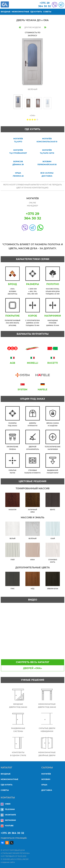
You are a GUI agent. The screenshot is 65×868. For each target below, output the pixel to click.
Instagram (8, 820)
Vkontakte (8, 815)
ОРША (44, 785)
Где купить (36, 12)
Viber (6, 804)
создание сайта (8, 862)
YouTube (7, 826)
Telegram (8, 809)
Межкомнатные (20, 12)
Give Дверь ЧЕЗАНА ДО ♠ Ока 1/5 (28, 119)
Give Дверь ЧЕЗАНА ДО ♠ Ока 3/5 (32, 119)
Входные (6, 12)
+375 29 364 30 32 (12, 833)
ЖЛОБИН (46, 779)
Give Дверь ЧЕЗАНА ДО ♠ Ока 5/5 (37, 119)
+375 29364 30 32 (45, 5)
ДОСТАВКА (47, 790)
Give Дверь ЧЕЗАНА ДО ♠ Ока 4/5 (35, 119)
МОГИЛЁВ (46, 774)
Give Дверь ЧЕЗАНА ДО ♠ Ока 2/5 (30, 119)
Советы (47, 12)
